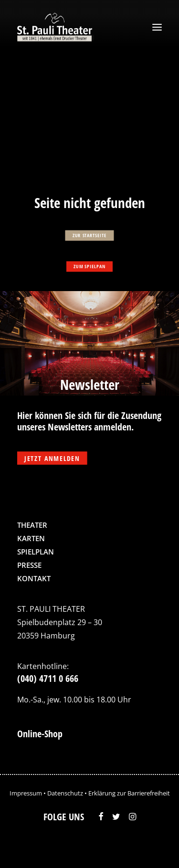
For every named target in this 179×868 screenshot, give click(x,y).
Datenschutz (65, 793)
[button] (157, 27)
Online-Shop (40, 734)
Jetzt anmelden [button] (52, 458)
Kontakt (34, 578)
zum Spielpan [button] (89, 266)
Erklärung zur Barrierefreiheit (129, 793)
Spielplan (36, 552)
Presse (29, 565)
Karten (31, 538)
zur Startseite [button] (89, 235)
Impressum (26, 793)
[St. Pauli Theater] (56, 27)
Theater (32, 525)
